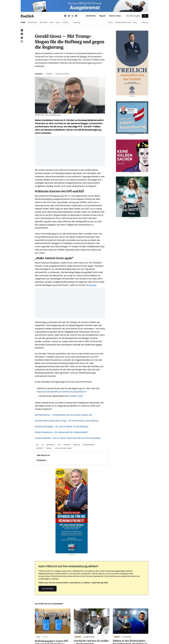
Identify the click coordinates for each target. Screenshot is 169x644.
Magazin (102, 16)
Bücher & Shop (115, 16)
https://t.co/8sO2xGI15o (48, 392)
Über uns (145, 22)
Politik (23, 22)
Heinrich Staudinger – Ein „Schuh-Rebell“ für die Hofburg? (62, 426)
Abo (145, 16)
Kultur (58, 22)
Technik (65, 22)
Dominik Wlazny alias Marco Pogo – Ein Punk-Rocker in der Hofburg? (67, 421)
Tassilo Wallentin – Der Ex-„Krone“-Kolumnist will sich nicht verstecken (68, 438)
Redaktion (39, 74)
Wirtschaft (43, 22)
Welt (52, 22)
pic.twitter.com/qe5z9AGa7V (74, 392)
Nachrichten (91, 16)
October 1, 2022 (76, 396)
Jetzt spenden (48, 588)
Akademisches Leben (123, 22)
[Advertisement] (70, 151)
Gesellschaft (32, 22)
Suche (110, 22)
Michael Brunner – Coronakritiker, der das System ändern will (64, 415)
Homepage (91, 285)
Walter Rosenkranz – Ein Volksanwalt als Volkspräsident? (62, 432)
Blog (135, 22)
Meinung (77, 22)
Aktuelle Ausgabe (133, 16)
